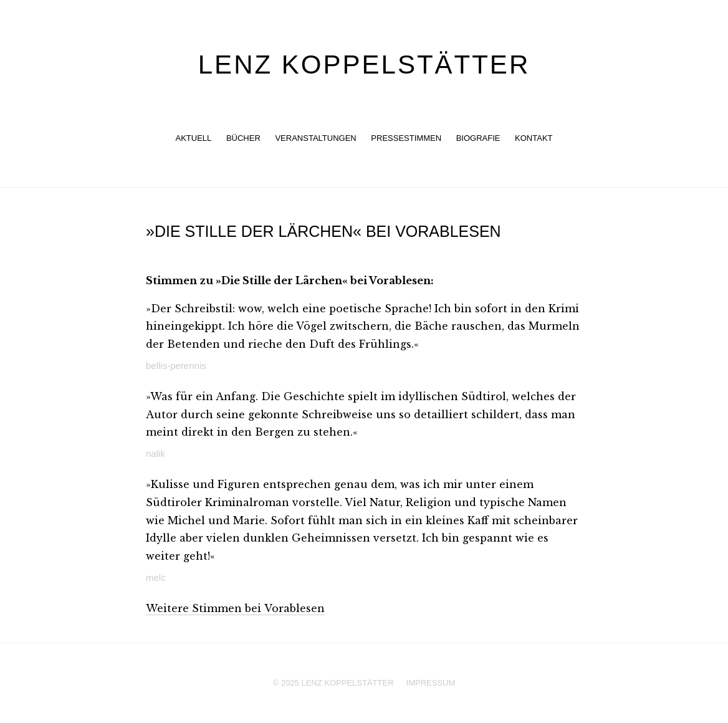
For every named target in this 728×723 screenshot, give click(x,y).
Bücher (243, 138)
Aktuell (193, 138)
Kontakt (534, 138)
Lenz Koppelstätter (364, 65)
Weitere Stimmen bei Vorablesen (235, 608)
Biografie (478, 138)
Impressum (431, 683)
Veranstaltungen (315, 138)
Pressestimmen (406, 138)
